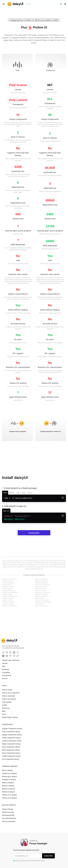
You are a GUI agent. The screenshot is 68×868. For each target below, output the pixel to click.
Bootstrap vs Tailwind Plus (43, 592)
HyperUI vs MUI (7, 600)
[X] (18, 652)
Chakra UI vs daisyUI (9, 798)
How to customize (8, 696)
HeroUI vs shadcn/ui (41, 579)
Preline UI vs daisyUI (9, 795)
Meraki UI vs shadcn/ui (42, 600)
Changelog (6, 672)
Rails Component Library (11, 750)
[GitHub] (3, 652)
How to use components (11, 693)
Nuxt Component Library (11, 747)
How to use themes (9, 699)
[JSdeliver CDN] (7, 656)
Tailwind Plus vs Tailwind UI (43, 602)
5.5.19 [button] (28, 4)
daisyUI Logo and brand (11, 660)
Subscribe (48, 856)
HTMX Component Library (11, 738)
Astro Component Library (11, 732)
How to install (7, 690)
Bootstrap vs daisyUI (9, 777)
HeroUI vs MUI (7, 585)
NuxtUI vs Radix (7, 594)
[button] (61, 4)
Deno (30, 493)
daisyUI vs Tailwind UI (42, 581)
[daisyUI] (15, 4)
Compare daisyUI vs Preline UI (50, 431)
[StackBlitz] (10, 656)
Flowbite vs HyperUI (9, 602)
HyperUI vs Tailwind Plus (10, 592)
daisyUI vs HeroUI (8, 598)
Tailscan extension (10, 821)
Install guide (34, 533)
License (6, 663)
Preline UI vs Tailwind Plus (43, 585)
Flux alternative (21, 35)
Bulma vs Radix (40, 598)
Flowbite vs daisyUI (9, 780)
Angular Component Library (12, 729)
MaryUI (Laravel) (9, 812)
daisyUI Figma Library (10, 717)
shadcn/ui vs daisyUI (9, 773)
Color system (7, 702)
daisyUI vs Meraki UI (9, 583)
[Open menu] (4, 4)
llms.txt (6, 679)
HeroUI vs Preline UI (9, 590)
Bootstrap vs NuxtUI (41, 596)
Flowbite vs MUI (7, 581)
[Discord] (7, 652)
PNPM (12, 493)
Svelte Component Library (11, 756)
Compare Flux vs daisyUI (17, 431)
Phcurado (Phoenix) (10, 818)
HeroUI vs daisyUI (8, 792)
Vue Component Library (11, 759)
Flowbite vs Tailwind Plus (10, 596)
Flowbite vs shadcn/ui (42, 583)
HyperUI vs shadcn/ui (42, 594)
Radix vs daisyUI (8, 783)
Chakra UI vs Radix (41, 590)
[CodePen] (14, 656)
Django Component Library (12, 735)
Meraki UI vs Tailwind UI (10, 579)
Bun (24, 493)
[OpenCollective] (10, 652)
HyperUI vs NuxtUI (41, 589)
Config (4, 705)
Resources (6, 708)
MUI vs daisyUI (7, 770)
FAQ (4, 666)
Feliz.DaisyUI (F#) (9, 815)
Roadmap (5, 669)
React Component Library (11, 753)
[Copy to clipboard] (63, 498)
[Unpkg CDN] (3, 656)
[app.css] (6, 511)
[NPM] (14, 652)
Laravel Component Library (12, 741)
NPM (5, 493)
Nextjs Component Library (11, 744)
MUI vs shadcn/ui (8, 589)
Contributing (8, 676)
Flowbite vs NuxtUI (8, 587)
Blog (4, 711)
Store (4, 714)
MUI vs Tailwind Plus (41, 606)
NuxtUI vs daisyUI (8, 789)
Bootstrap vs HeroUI (41, 587)
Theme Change (9, 809)
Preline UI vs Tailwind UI (10, 606)
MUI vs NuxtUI (39, 604)
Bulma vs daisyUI (8, 786)
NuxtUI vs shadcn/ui (9, 604)
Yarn (18, 493)
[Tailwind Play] (18, 656)
